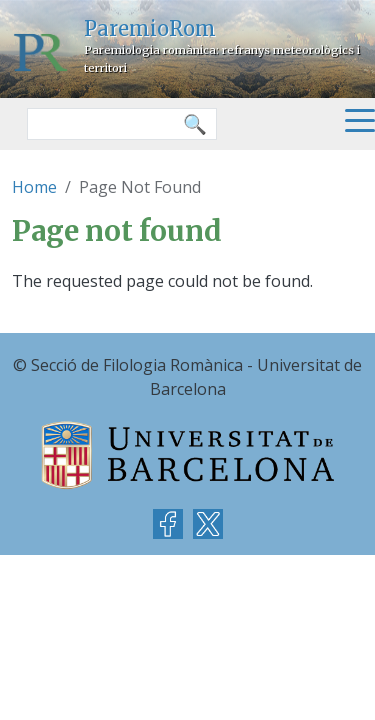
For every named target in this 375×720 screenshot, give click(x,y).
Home (34, 187)
